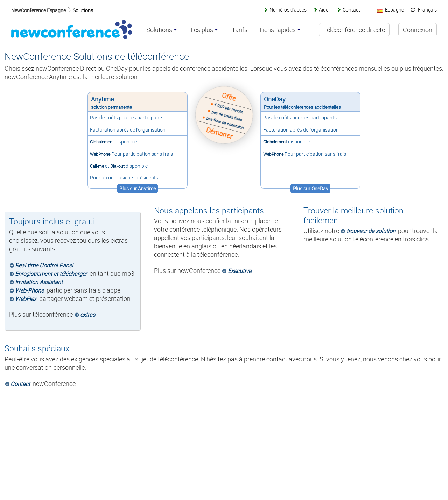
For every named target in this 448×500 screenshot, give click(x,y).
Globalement (101, 142)
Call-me (97, 166)
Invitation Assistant (39, 282)
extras (88, 315)
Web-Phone (29, 290)
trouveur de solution (371, 231)
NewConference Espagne (38, 10)
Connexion (418, 30)
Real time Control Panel (44, 265)
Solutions (83, 10)
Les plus (202, 30)
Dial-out (117, 166)
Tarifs (240, 30)
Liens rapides (278, 30)
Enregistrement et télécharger (51, 274)
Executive (240, 271)
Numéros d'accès (288, 10)
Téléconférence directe (354, 30)
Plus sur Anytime (137, 188)
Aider (324, 10)
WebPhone (100, 154)
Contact (20, 384)
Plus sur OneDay (311, 188)
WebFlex (26, 299)
